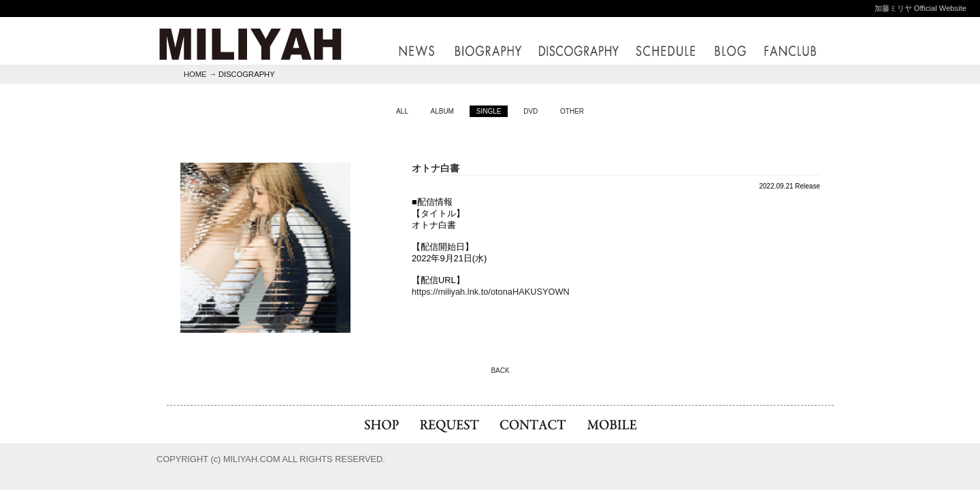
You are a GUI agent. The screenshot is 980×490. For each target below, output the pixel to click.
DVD (530, 111)
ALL (402, 111)
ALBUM (442, 111)
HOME (195, 74)
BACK (500, 371)
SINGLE (489, 111)
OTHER (572, 111)
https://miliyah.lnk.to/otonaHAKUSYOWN (491, 292)
